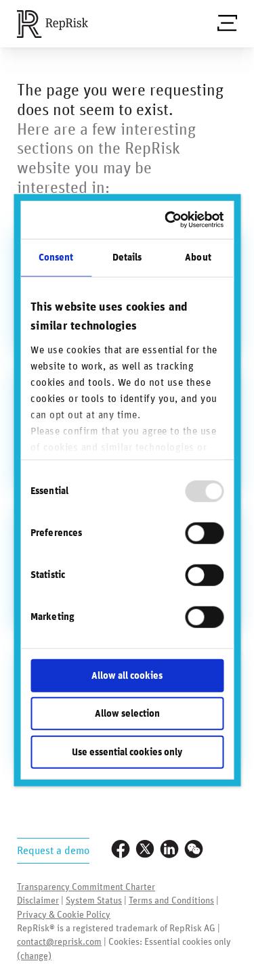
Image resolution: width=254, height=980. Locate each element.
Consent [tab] (56, 257)
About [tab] (198, 257)
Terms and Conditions (171, 901)
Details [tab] (127, 257)
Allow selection (127, 714)
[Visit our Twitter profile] (145, 850)
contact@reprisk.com (59, 942)
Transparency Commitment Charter (86, 887)
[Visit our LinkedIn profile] (169, 850)
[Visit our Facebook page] (121, 850)
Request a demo (53, 851)
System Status (94, 901)
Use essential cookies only (127, 752)
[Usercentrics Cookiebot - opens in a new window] (170, 220)
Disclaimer (38, 901)
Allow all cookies (127, 675)
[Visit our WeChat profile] (194, 850)
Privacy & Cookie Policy (64, 915)
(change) (34, 956)
